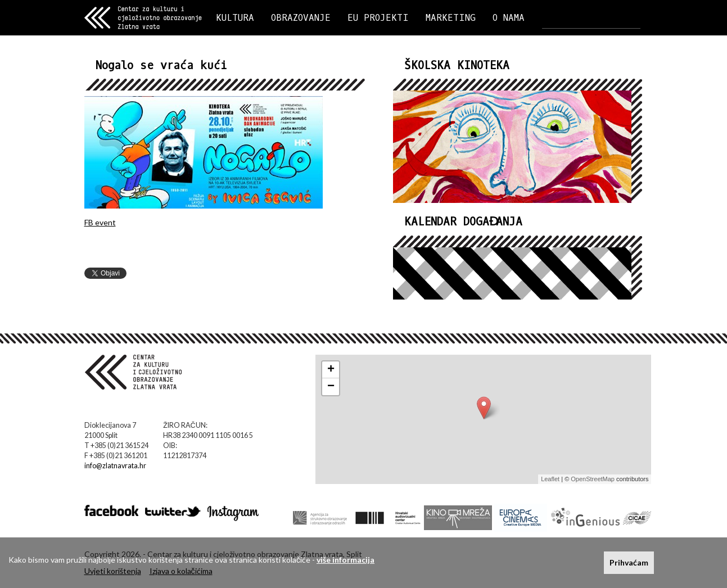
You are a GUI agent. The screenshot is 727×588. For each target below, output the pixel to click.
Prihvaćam (629, 562)
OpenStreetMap (593, 479)
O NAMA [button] (509, 18)
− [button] (331, 387)
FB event (100, 222)
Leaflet (550, 479)
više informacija (346, 560)
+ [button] (331, 370)
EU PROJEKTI (378, 18)
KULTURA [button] (235, 18)
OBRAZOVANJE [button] (301, 18)
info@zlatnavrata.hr (115, 466)
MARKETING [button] (451, 18)
